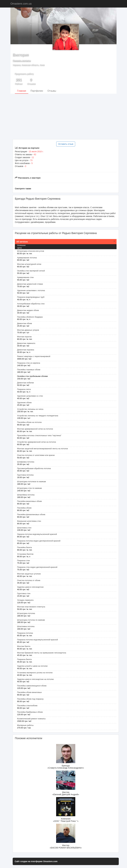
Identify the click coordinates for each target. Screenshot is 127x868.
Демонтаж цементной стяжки (30, 284)
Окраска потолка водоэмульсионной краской (37, 534)
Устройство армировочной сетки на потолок (37, 442)
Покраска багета (24, 659)
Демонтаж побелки (25, 383)
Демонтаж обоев (25, 323)
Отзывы (52, 91)
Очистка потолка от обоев (29, 580)
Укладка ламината (25, 600)
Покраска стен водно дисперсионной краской (37, 567)
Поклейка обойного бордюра (30, 317)
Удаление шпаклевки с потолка (31, 290)
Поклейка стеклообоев (27, 706)
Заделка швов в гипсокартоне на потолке (35, 679)
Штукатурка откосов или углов (31, 251)
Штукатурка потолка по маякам (31, 620)
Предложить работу (24, 74)
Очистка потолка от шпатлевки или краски (36, 455)
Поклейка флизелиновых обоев (31, 514)
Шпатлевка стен (24, 528)
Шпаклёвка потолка (26, 495)
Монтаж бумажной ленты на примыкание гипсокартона (42, 653)
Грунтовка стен (24, 593)
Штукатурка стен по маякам (29, 488)
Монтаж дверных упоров (28, 330)
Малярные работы (25, 725)
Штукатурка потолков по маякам (31, 482)
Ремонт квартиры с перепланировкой (34, 356)
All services (22, 242)
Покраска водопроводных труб (31, 297)
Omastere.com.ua (21, 4)
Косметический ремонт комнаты (31, 719)
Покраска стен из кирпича (29, 363)
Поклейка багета (24, 547)
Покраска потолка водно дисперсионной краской (39, 541)
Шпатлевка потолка (26, 626)
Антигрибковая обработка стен (31, 304)
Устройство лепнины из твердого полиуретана (38, 416)
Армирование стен (25, 277)
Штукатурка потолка (26, 613)
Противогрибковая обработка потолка (34, 468)
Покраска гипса (24, 389)
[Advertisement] (63, 116)
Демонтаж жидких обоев (28, 310)
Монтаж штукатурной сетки (29, 264)
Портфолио (37, 91)
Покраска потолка (25, 633)
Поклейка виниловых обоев (29, 501)
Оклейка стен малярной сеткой (31, 271)
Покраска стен (23, 561)
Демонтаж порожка (26, 350)
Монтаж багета (24, 646)
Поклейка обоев (24, 508)
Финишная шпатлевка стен (29, 521)
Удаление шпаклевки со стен (30, 396)
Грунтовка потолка (25, 475)
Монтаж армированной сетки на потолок (35, 429)
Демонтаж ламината (26, 343)
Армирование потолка (27, 258)
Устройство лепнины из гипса (30, 409)
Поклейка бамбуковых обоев (30, 712)
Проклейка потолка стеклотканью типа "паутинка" (39, 435)
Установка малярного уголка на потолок (35, 673)
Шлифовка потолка (26, 462)
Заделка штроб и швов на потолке (32, 666)
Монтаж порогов (24, 337)
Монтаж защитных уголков (29, 574)
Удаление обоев (24, 403)
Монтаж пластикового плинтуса (31, 607)
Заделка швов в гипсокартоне (30, 587)
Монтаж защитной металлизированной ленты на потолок (43, 449)
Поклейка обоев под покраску (30, 699)
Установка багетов (25, 554)
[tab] (66, 242)
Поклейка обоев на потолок (29, 422)
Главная (22, 91)
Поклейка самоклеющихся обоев (32, 686)
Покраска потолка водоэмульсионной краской (37, 640)
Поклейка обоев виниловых (29, 692)
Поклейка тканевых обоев (29, 370)
